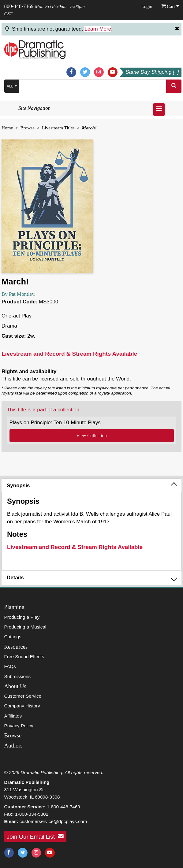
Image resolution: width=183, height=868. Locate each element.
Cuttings (13, 637)
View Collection (91, 435)
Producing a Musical (25, 627)
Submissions (18, 676)
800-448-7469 (19, 6)
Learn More (98, 29)
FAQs (10, 666)
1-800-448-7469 (63, 807)
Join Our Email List (35, 836)
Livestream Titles (58, 128)
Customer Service (23, 696)
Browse (27, 128)
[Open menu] (159, 109)
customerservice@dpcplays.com (53, 821)
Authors (13, 746)
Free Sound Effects (24, 657)
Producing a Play (22, 617)
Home (7, 128)
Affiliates (13, 716)
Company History (22, 706)
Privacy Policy (19, 726)
